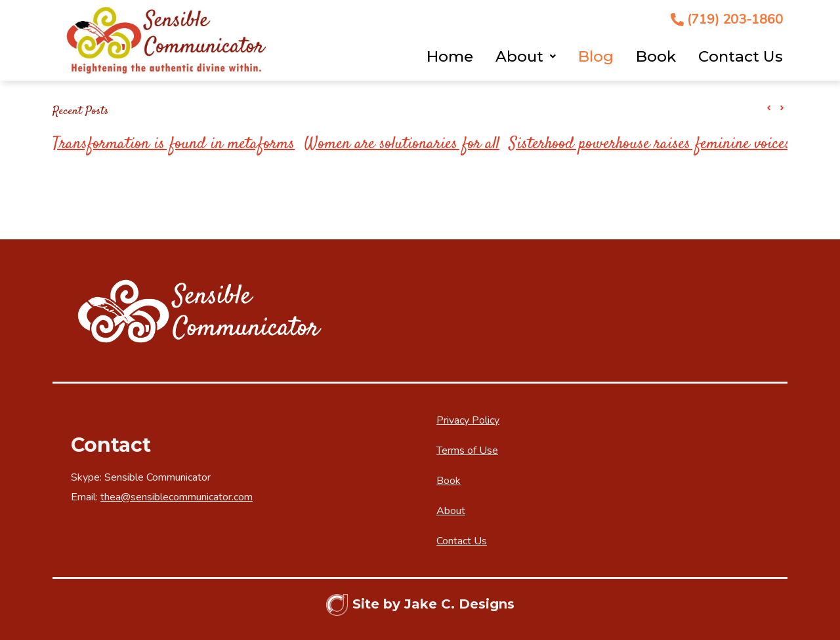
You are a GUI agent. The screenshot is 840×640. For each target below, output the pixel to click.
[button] (782, 108)
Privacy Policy (468, 420)
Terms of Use (467, 450)
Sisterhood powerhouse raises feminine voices (650, 144)
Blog (596, 56)
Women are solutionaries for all (402, 144)
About (526, 56)
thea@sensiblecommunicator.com (177, 497)
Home (450, 56)
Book (656, 56)
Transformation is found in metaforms (174, 144)
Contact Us (741, 56)
